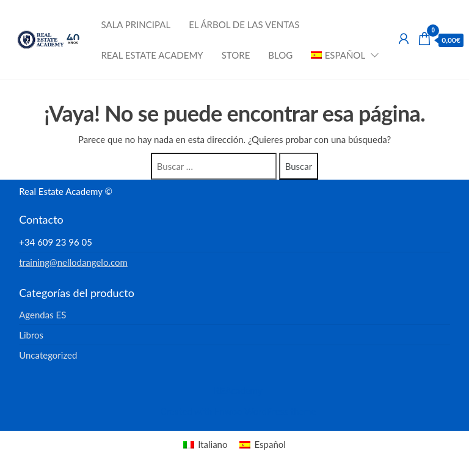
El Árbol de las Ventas (244, 24)
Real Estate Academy (152, 55)
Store (236, 55)
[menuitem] (341, 55)
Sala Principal (136, 24)
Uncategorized (48, 355)
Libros (31, 335)
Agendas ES (42, 315)
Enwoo (228, 411)
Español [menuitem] (270, 444)
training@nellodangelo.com (73, 262)
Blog (280, 55)
